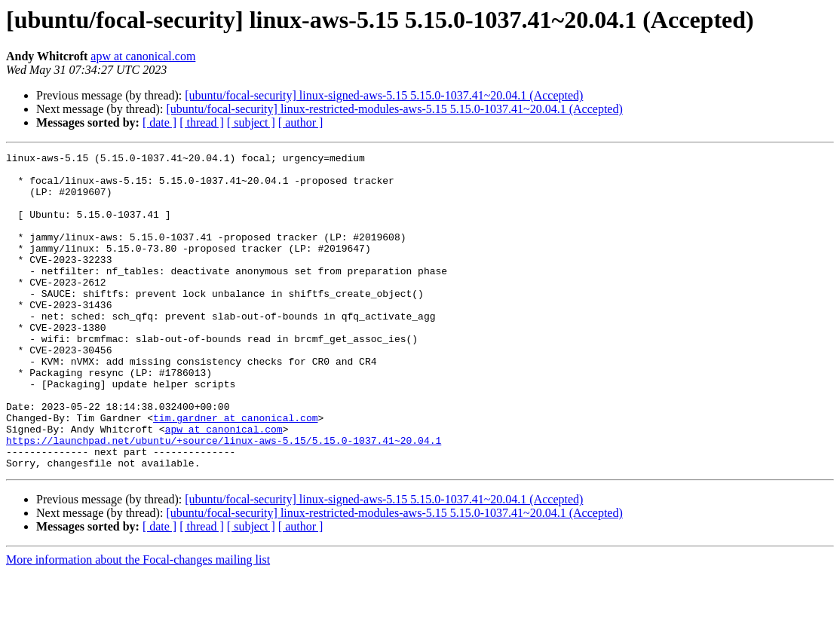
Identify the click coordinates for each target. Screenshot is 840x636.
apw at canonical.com (143, 56)
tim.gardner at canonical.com (235, 472)
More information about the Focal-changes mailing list (138, 623)
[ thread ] (202, 122)
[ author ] (301, 122)
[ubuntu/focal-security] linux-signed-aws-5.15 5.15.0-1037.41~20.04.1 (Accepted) (384, 95)
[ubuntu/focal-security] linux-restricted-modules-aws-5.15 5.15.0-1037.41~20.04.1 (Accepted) (394, 109)
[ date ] (159, 122)
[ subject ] (251, 122)
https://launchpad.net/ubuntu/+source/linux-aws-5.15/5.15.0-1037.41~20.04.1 (224, 499)
